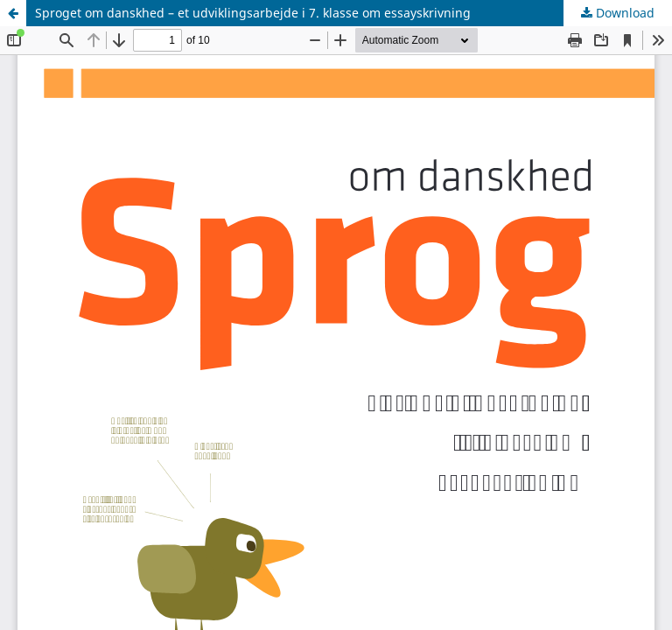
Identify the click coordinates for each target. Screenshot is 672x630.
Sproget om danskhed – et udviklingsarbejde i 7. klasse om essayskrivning (253, 13)
